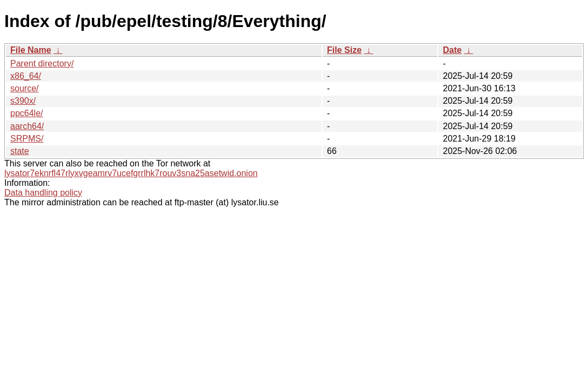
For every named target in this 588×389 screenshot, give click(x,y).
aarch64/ (27, 126)
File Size (344, 50)
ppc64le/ (27, 113)
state (20, 151)
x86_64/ (26, 76)
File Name (31, 50)
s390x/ (23, 101)
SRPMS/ (27, 139)
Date (452, 50)
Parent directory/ (42, 63)
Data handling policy (43, 193)
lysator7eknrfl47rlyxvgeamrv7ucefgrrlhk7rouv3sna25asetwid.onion (131, 173)
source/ (24, 88)
